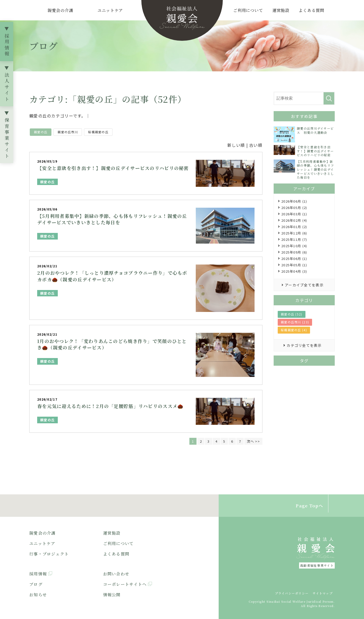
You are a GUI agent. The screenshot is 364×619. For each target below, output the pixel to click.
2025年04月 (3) (294, 271)
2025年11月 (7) (294, 239)
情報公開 (112, 595)
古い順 (256, 145)
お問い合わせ (116, 574)
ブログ (36, 584)
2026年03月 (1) (294, 214)
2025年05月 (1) (294, 265)
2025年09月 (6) (294, 252)
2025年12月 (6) (294, 233)
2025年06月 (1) (294, 259)
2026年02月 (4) (294, 220)
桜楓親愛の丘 (98, 132)
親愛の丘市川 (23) (295, 322)
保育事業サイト (7, 139)
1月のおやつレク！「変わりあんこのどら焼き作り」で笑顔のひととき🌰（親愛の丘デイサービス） (112, 344)
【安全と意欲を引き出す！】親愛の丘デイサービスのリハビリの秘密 (113, 168)
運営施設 (281, 10)
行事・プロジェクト (49, 554)
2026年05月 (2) (294, 208)
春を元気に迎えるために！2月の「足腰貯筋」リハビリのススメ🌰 (110, 406)
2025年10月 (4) (294, 246)
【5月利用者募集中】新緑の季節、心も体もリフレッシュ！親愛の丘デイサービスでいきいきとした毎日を (112, 219)
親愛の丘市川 (68, 132)
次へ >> (253, 441)
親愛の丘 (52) (292, 314)
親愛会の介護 (60, 10)
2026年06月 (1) (294, 201)
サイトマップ (323, 593)
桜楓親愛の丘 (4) (294, 330)
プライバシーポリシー (292, 593)
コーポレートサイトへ (125, 584)
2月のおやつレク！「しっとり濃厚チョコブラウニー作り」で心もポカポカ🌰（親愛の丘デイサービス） (112, 276)
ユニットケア (110, 10)
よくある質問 (311, 10)
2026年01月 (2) (294, 227)
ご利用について (248, 10)
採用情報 (7, 45)
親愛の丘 (41, 132)
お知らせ (38, 595)
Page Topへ (309, 506)
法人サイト (7, 88)
